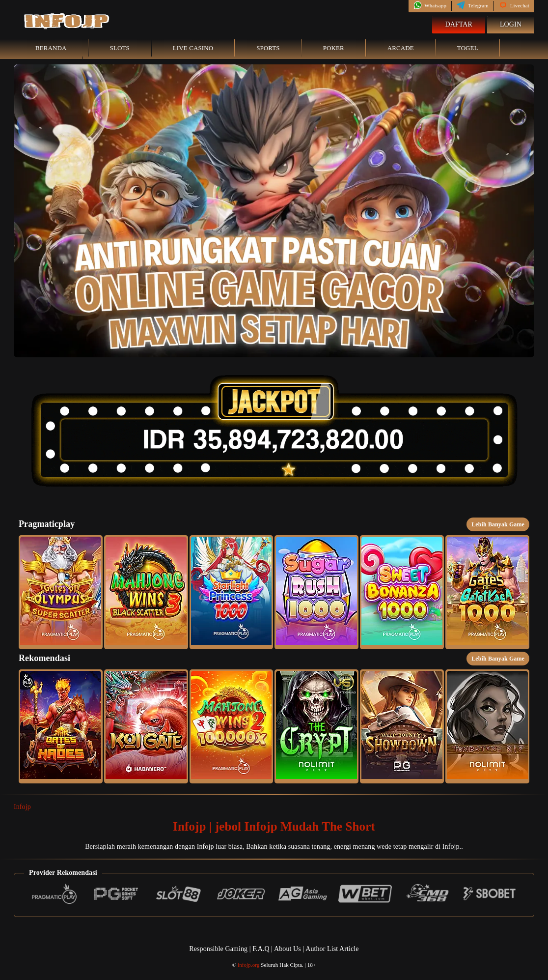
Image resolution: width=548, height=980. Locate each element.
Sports (268, 48)
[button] (61, 592)
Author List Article (332, 949)
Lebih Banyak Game (498, 524)
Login (511, 24)
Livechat (514, 5)
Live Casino (193, 48)
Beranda (51, 48)
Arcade (401, 48)
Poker (334, 48)
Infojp (22, 807)
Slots (120, 48)
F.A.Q (261, 949)
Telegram (473, 5)
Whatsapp (430, 5)
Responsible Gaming (218, 949)
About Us (288, 949)
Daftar (459, 24)
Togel (468, 48)
